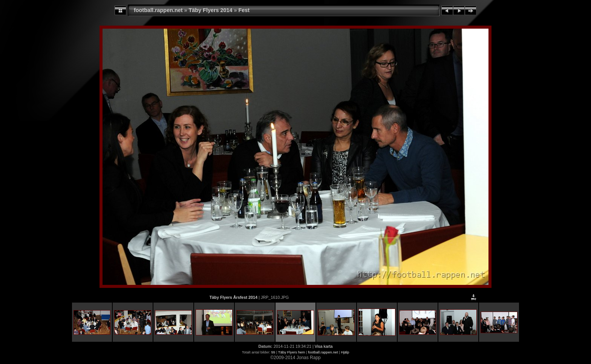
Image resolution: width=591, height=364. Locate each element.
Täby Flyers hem (292, 352)
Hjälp (345, 352)
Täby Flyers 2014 (211, 10)
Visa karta (324, 346)
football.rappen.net (158, 10)
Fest (244, 10)
